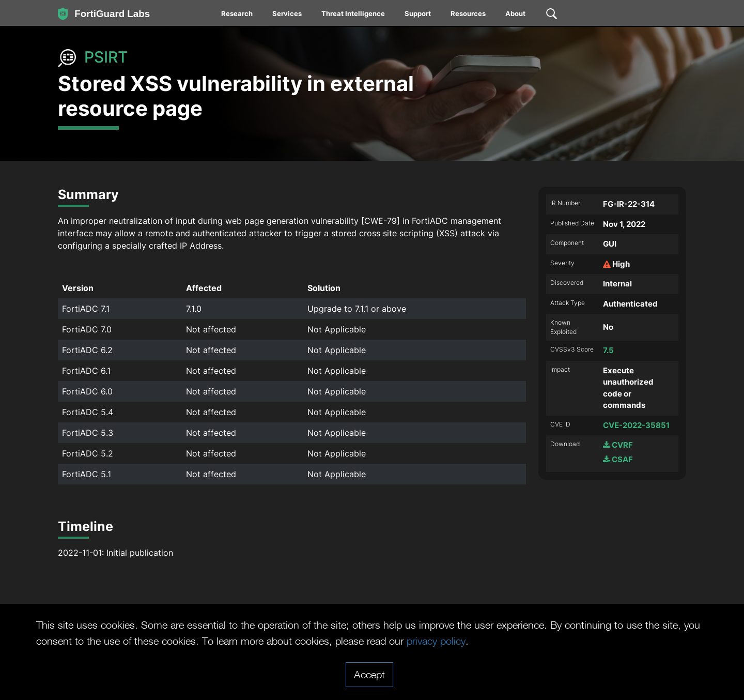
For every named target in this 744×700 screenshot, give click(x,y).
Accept (369, 674)
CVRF (618, 445)
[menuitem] (237, 16)
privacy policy (436, 641)
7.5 (608, 350)
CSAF (618, 459)
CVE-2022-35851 (636, 425)
